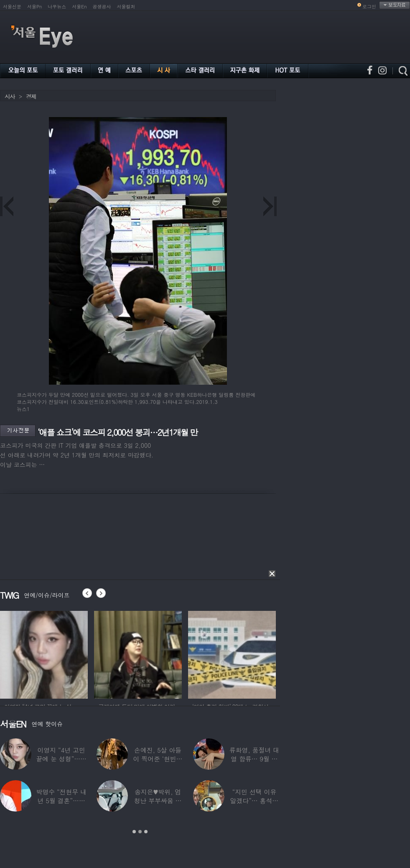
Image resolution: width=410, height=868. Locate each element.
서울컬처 (126, 6)
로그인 (369, 6)
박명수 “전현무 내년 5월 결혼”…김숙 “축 (61, 800)
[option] (44, 654)
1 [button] (134, 832)
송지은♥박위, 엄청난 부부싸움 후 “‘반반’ (158, 800)
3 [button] (146, 832)
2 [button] (140, 832)
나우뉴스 (57, 6)
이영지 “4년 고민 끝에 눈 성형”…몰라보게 (61, 759)
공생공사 (102, 6)
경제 (31, 96)
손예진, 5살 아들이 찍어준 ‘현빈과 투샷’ (158, 759)
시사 (10, 96)
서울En (79, 6)
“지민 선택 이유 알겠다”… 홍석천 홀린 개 (255, 800)
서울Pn (34, 6)
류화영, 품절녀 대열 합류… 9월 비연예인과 (254, 759)
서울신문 (12, 6)
